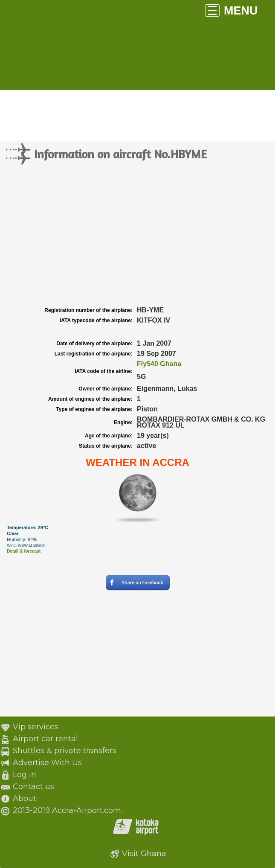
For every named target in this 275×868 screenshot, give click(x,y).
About (25, 798)
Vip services (36, 727)
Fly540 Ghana (159, 364)
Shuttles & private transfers (65, 751)
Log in (25, 775)
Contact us (33, 786)
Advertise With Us (47, 763)
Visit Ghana (144, 853)
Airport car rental (45, 739)
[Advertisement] (137, 241)
